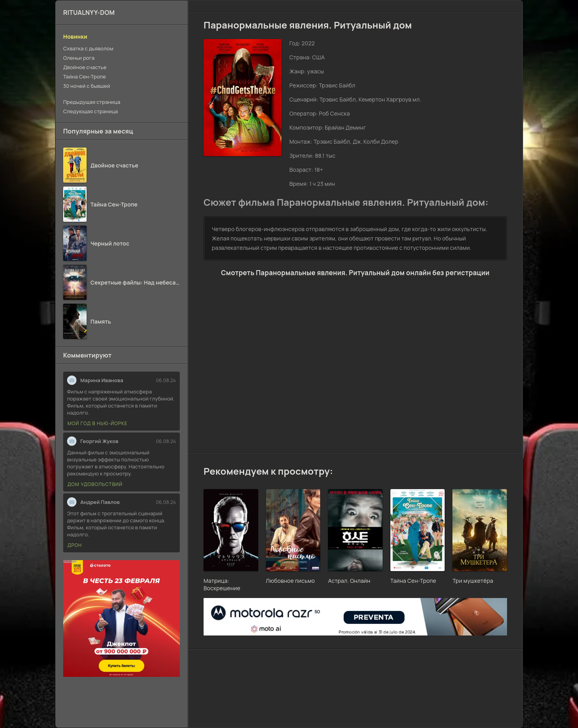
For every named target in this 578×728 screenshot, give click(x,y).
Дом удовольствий (95, 484)
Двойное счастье (85, 67)
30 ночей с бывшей (87, 86)
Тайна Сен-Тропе (85, 77)
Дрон (75, 545)
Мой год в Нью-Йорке (98, 423)
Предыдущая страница (92, 102)
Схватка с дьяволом (88, 48)
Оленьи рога (79, 58)
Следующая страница (90, 111)
